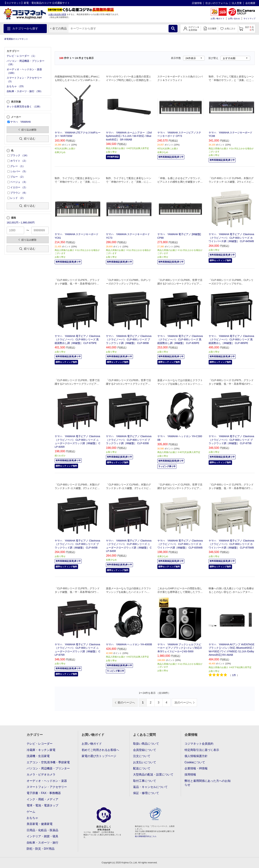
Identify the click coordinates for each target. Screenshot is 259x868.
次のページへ (183, 702)
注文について (142, 756)
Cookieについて (195, 762)
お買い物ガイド (218, 18)
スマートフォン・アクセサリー (47, 787)
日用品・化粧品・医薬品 (42, 830)
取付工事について (145, 781)
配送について (142, 768)
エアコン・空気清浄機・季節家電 (48, 762)
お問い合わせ (234, 18)
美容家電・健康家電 (40, 824)
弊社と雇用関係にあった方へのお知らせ (208, 783)
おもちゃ (32, 818)
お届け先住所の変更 (57, 14)
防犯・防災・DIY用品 (41, 849)
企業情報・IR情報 (196, 768)
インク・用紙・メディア (42, 799)
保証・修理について (146, 793)
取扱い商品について (146, 744)
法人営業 (237, 3)
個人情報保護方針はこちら (146, 836)
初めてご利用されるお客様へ (100, 750)
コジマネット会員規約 (199, 744)
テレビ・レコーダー (40, 744)
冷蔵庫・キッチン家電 (41, 750)
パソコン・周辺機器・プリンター (48, 768)
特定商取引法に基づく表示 (202, 750)
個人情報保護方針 (196, 756)
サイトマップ (249, 18)
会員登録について (145, 750)
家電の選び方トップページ (99, 756)
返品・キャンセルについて (150, 787)
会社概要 (250, 3)
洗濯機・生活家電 (38, 756)
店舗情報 (197, 3)
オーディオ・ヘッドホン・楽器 (47, 781)
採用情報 (190, 775)
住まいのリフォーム (217, 3)
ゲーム (31, 812)
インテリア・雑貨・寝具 (42, 836)
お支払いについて (145, 762)
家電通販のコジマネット (16, 39)
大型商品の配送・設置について (153, 775)
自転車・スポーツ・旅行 (42, 843)
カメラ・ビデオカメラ (41, 775)
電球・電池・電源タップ (42, 805)
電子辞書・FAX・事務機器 (44, 793)
